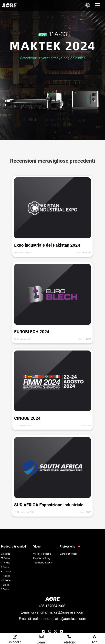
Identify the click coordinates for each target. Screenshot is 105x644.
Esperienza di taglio (43, 558)
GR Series (6, 554)
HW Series (6, 580)
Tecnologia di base (42, 563)
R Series (5, 585)
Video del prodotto (42, 554)
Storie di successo (69, 554)
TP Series (6, 576)
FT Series (6, 563)
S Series (5, 567)
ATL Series (6, 571)
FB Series (5, 558)
